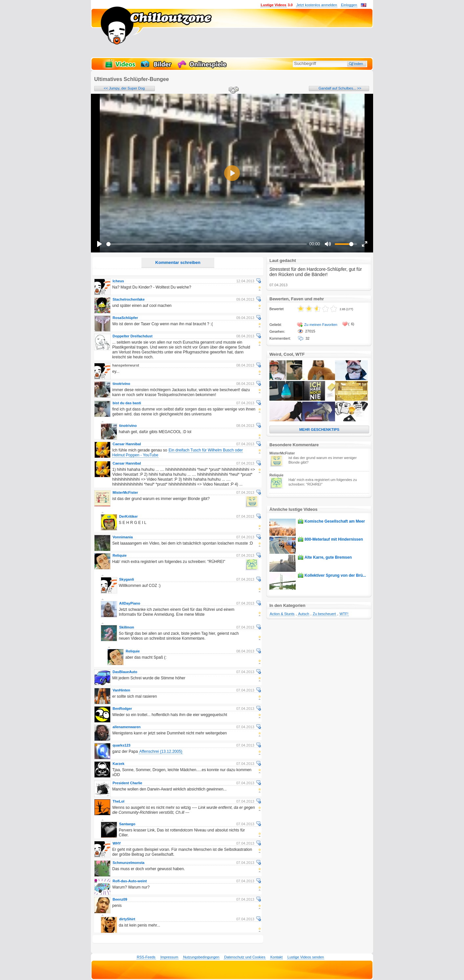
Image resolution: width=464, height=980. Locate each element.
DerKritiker (128, 516)
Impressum (169, 957)
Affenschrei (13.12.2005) (161, 751)
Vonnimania (123, 537)
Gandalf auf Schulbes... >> (340, 88)
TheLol (118, 801)
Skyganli (127, 579)
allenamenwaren (127, 727)
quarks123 (121, 745)
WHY (117, 843)
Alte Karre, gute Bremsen (328, 557)
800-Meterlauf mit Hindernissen (334, 539)
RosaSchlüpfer (125, 318)
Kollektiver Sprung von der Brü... (335, 575)
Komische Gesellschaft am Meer (335, 521)
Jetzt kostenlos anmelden (317, 5)
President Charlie (127, 783)
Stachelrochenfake (129, 299)
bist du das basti (127, 403)
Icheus (118, 281)
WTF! (344, 614)
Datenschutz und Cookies (245, 957)
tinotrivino (121, 384)
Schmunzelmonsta (128, 863)
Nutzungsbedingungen (201, 957)
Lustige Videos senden (306, 957)
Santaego (127, 824)
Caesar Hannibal (127, 444)
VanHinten (121, 690)
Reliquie (120, 555)
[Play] (99, 244)
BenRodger (122, 709)
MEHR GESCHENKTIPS (319, 430)
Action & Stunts (282, 614)
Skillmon (127, 627)
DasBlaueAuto (125, 672)
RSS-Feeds (146, 957)
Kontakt (276, 957)
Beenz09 (120, 899)
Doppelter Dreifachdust (133, 336)
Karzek (118, 764)
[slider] (207, 244)
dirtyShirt (127, 919)
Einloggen (349, 5)
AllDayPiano (130, 603)
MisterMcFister (125, 492)
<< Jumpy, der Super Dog (124, 88)
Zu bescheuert (324, 614)
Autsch (304, 614)
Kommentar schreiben (178, 262)
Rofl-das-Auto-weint (130, 881)
